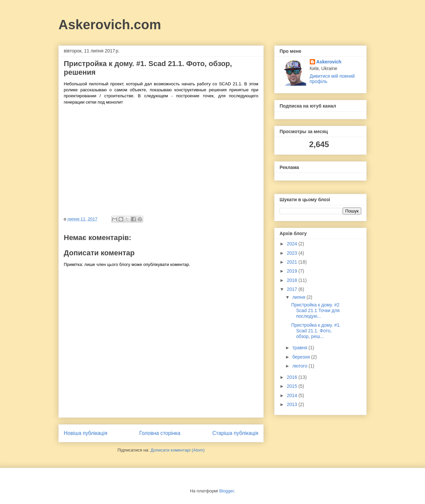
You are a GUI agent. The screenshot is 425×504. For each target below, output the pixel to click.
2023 (293, 253)
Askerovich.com (110, 25)
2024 (293, 244)
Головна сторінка (160, 433)
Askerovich (329, 62)
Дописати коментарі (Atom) (177, 450)
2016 (293, 377)
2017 (293, 289)
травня (300, 348)
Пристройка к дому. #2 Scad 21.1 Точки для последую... (315, 310)
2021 (293, 262)
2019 (293, 271)
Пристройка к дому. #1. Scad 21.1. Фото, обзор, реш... (316, 331)
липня (299, 297)
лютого (300, 366)
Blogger (226, 491)
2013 (293, 404)
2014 (293, 395)
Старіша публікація (235, 433)
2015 (293, 386)
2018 (293, 280)
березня (302, 357)
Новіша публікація (85, 433)
